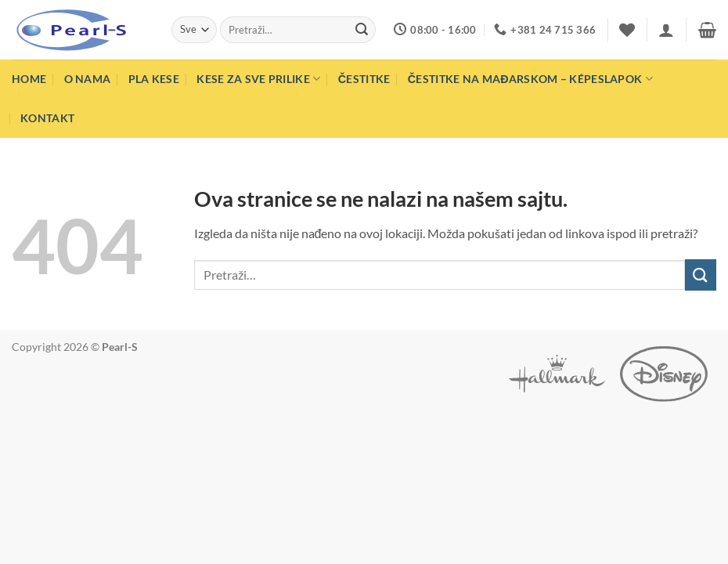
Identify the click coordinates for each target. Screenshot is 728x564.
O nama (88, 79)
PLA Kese (154, 79)
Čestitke (364, 79)
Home (29, 79)
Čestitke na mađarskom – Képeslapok (530, 79)
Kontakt (47, 118)
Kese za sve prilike (258, 79)
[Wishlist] (627, 30)
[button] (666, 30)
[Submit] (362, 30)
